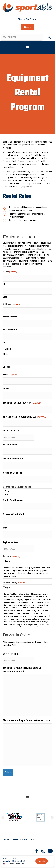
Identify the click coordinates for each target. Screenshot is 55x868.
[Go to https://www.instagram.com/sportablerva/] (43, 851)
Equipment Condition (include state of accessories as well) (22, 669)
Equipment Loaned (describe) (22, 403)
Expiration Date (11, 542)
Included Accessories (14, 459)
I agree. (9, 561)
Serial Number (10, 445)
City (5, 343)
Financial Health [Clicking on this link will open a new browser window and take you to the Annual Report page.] (20, 840)
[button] (28, 19)
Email (10, 375)
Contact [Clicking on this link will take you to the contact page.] (7, 840)
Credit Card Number (13, 500)
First (5, 284)
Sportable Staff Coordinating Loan (24, 417)
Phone (6, 389)
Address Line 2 (10, 330)
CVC (5, 528)
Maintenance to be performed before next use (26, 720)
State (5, 354)
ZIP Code (7, 367)
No (7, 495)
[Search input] (22, 37)
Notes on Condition (13, 473)
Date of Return (10, 654)
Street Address (10, 317)
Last (5, 297)
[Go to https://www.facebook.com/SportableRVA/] (37, 851)
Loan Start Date (11, 431)
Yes (7, 491)
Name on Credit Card (13, 514)
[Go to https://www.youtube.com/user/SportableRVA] (50, 851)
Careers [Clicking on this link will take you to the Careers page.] (33, 840)
